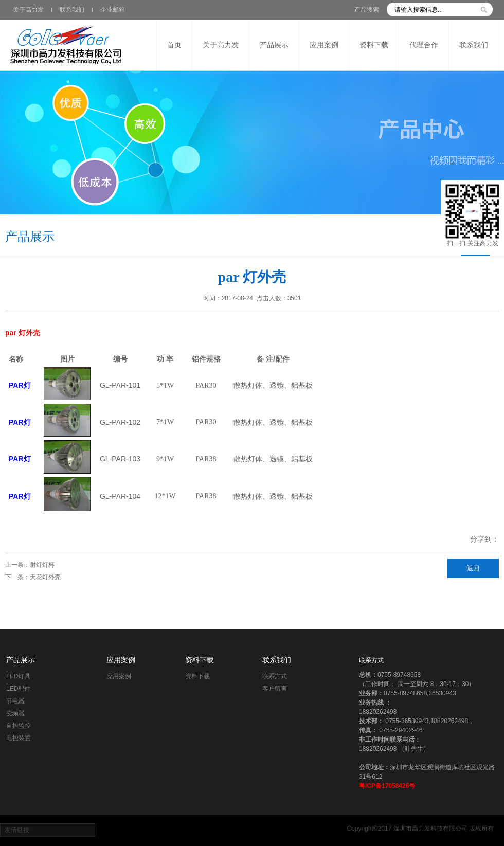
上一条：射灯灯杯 (30, 565)
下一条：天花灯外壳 (33, 577)
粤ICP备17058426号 (387, 786)
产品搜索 (367, 10)
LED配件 (18, 689)
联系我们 (72, 10)
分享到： (484, 539)
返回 (473, 568)
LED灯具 (18, 676)
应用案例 (121, 660)
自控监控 (19, 726)
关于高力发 (28, 10)
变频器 (15, 713)
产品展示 (21, 660)
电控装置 (19, 738)
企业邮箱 (113, 10)
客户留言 (275, 689)
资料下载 (200, 660)
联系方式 (275, 676)
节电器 (15, 701)
